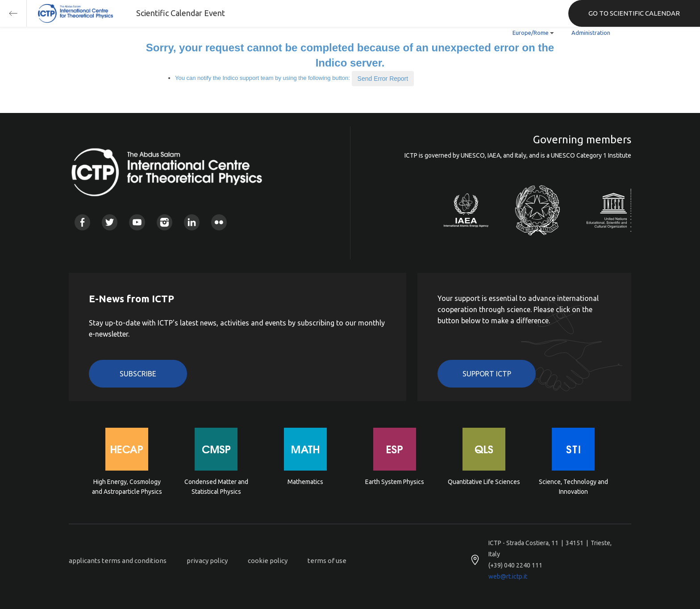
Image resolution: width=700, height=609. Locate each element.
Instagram (165, 222)
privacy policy (207, 561)
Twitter (110, 222)
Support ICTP (487, 374)
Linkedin (192, 222)
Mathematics (305, 482)
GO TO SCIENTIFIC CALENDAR (634, 13)
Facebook (82, 222)
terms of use (327, 561)
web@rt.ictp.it (508, 576)
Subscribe (138, 374)
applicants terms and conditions (118, 561)
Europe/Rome (531, 33)
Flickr (219, 222)
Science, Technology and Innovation (573, 487)
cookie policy (268, 561)
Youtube (137, 222)
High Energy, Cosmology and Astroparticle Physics (127, 487)
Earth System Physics (395, 482)
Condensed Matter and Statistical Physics (216, 487)
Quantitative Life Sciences (484, 482)
